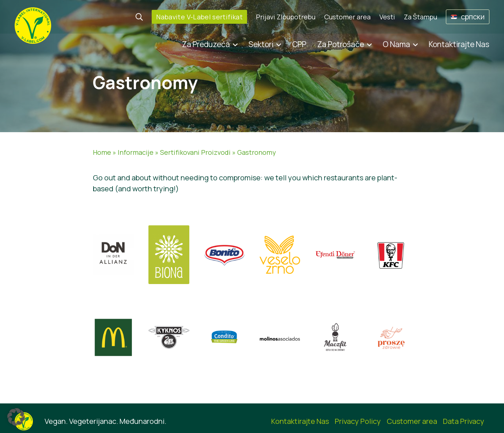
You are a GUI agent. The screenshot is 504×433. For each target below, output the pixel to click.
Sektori (261, 44)
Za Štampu (420, 17)
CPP (299, 44)
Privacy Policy (358, 421)
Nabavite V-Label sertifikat (199, 17)
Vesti (387, 17)
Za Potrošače (341, 44)
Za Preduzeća (206, 44)
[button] (16, 417)
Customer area (347, 17)
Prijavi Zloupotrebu (286, 17)
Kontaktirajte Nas (459, 44)
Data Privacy (464, 421)
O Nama (396, 44)
